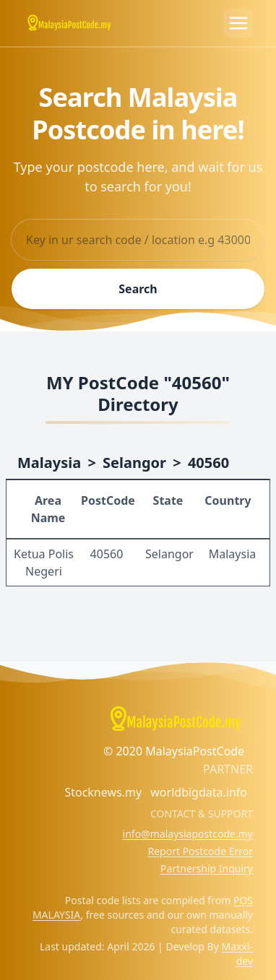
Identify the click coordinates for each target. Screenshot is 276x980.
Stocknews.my (103, 792)
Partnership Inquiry (207, 868)
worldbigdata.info (199, 792)
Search (138, 289)
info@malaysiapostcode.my (188, 834)
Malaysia (49, 463)
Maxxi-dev (237, 954)
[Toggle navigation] (238, 23)
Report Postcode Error (200, 851)
